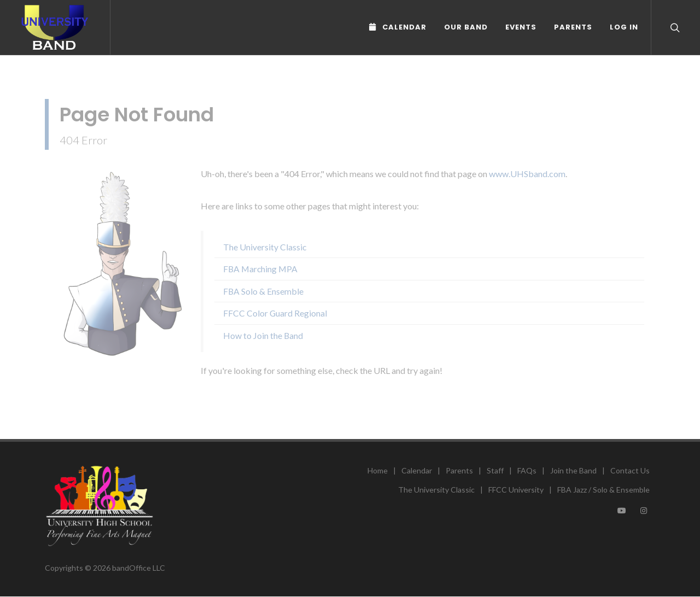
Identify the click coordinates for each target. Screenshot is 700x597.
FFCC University (516, 490)
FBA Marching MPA (260, 269)
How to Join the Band (263, 335)
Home (378, 470)
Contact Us (630, 470)
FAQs (527, 470)
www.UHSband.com (527, 174)
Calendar (417, 470)
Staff (495, 470)
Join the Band (573, 470)
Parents (573, 27)
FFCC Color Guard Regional (275, 313)
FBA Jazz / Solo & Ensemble (603, 490)
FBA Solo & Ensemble (263, 291)
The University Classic (265, 247)
